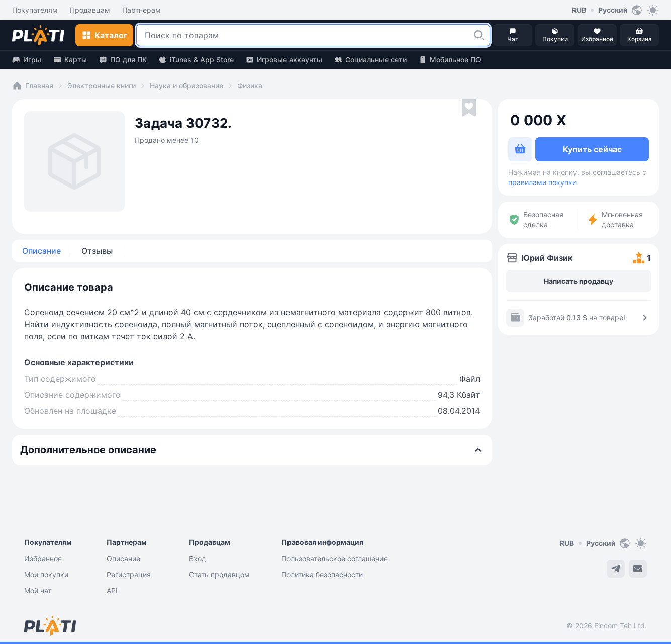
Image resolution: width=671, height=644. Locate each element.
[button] (479, 35)
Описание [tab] (41, 251)
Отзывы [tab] (97, 251)
